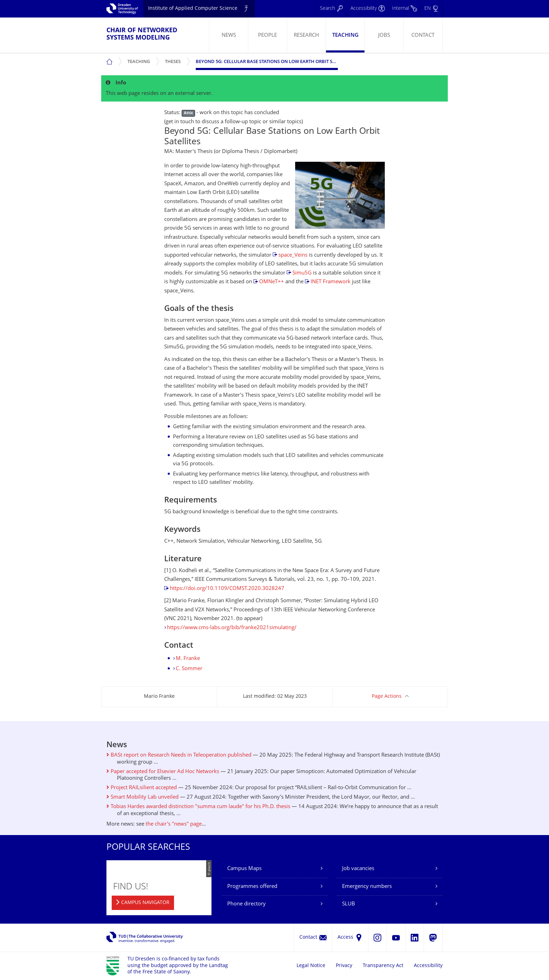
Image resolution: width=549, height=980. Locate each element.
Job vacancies (358, 869)
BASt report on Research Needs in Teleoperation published (179, 755)
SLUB (349, 904)
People (267, 36)
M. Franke (188, 659)
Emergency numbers (367, 887)
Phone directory (246, 904)
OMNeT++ (272, 282)
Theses (174, 59)
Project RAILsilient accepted (142, 788)
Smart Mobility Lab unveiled (143, 797)
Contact (423, 36)
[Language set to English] (431, 9)
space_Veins (293, 255)
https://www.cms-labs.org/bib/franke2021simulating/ (232, 628)
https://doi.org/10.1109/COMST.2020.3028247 (227, 589)
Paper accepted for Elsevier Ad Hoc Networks (163, 772)
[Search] (331, 9)
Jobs (384, 36)
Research (306, 36)
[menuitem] (228, 35)
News (229, 36)
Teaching (345, 36)
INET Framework (331, 282)
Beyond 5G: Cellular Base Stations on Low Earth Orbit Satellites (267, 62)
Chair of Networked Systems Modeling (142, 34)
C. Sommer (189, 669)
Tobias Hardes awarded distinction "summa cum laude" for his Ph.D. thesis (198, 807)
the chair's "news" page (174, 824)
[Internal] (404, 9)
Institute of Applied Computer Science (193, 9)
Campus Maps (244, 869)
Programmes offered (252, 887)
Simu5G (302, 273)
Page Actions (387, 697)
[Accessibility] (367, 9)
